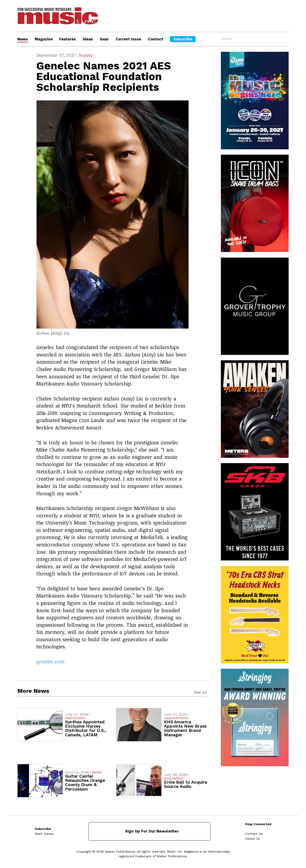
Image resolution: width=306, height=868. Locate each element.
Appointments (176, 718)
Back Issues (44, 834)
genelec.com (50, 661)
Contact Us (254, 834)
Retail (97, 772)
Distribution (75, 718)
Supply (85, 55)
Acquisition (174, 778)
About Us (253, 839)
